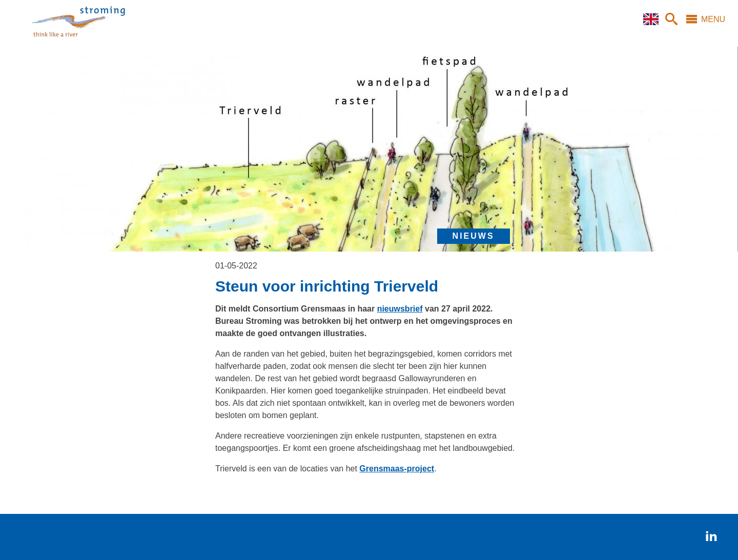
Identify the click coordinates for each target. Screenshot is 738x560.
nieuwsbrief (400, 309)
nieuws (474, 236)
